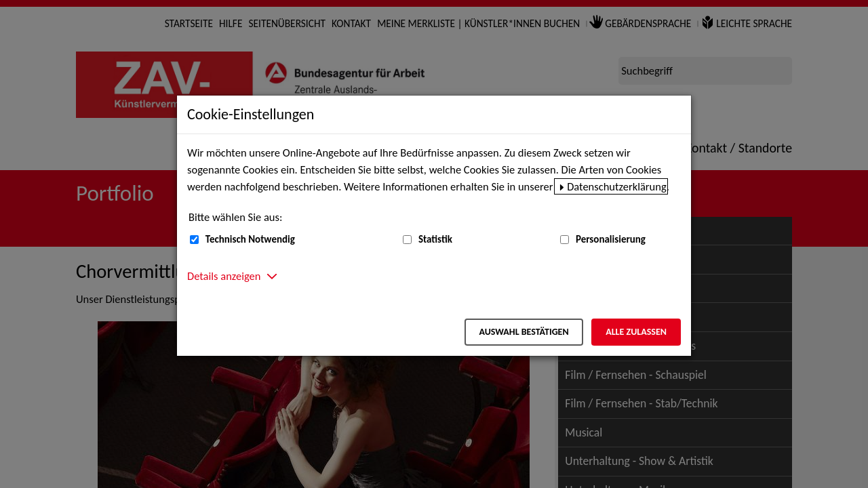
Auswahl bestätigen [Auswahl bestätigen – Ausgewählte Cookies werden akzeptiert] (524, 332)
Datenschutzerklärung (617, 186)
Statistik (435, 239)
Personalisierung (611, 239)
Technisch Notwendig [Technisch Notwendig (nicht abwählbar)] (250, 239)
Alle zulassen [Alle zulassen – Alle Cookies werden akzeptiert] (636, 332)
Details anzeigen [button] (224, 276)
